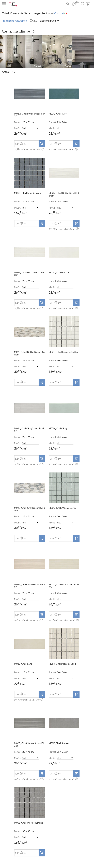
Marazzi (58, 13)
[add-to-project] (42, 144)
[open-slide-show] (30, 93)
